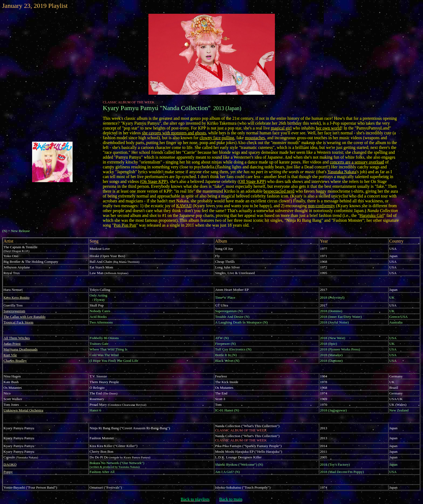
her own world (328, 128)
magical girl (281, 128)
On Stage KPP (154, 181)
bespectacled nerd (279, 191)
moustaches (255, 138)
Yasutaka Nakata (342, 172)
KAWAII (184, 206)
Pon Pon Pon (125, 225)
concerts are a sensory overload (357, 162)
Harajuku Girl (372, 215)
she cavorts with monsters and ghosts (174, 133)
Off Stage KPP (252, 181)
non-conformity (321, 206)
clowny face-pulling (217, 138)
